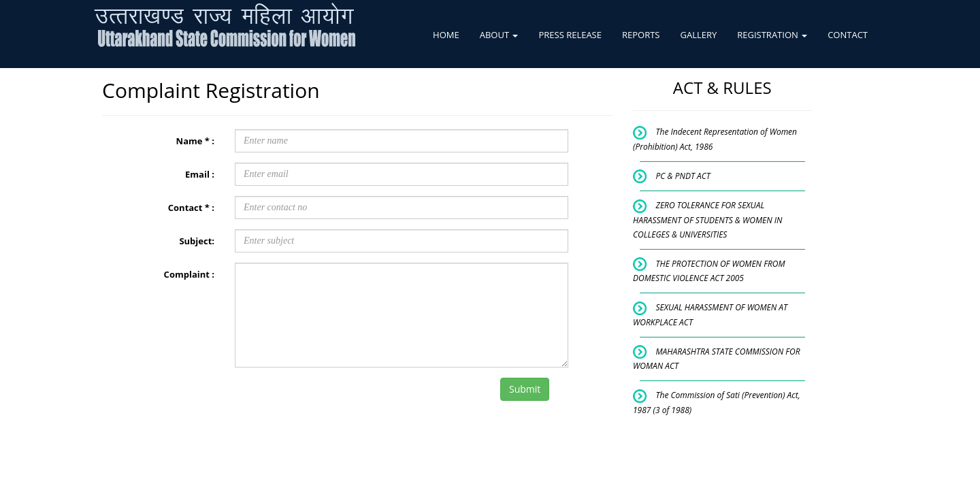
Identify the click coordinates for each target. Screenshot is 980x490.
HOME (446, 35)
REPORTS (641, 35)
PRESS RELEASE (570, 35)
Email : (200, 174)
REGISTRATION (772, 35)
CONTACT (848, 35)
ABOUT (499, 35)
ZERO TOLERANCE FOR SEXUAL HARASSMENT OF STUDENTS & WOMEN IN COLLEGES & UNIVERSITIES (707, 220)
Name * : (195, 141)
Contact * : (191, 208)
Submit (525, 389)
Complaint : (189, 274)
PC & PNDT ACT (683, 176)
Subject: (197, 241)
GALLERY (698, 35)
